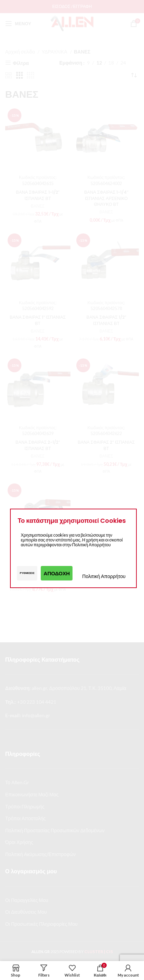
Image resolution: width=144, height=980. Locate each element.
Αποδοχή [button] (57, 573)
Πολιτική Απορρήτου (104, 576)
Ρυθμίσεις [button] (27, 573)
